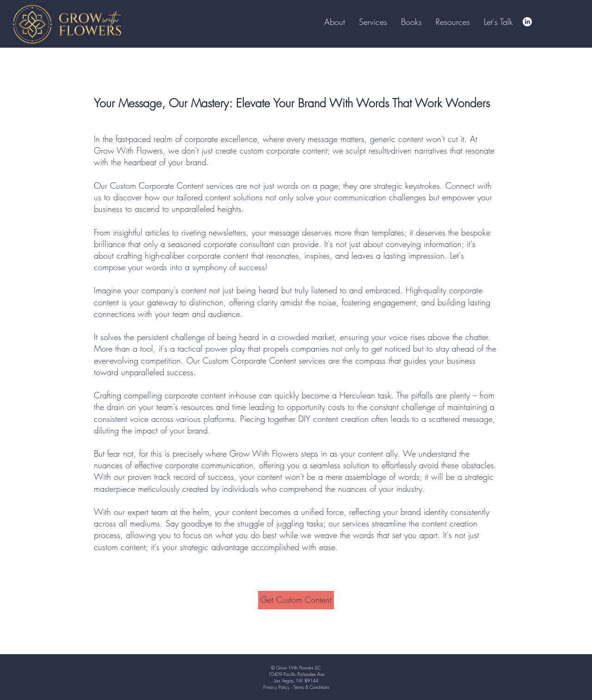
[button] (411, 22)
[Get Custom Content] (296, 600)
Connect (460, 186)
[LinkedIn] (527, 22)
